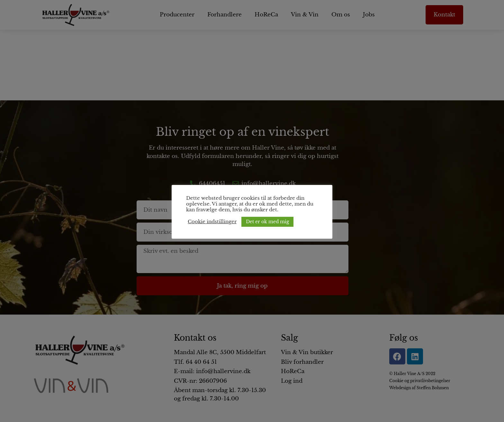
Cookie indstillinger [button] (212, 222)
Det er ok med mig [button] (267, 222)
